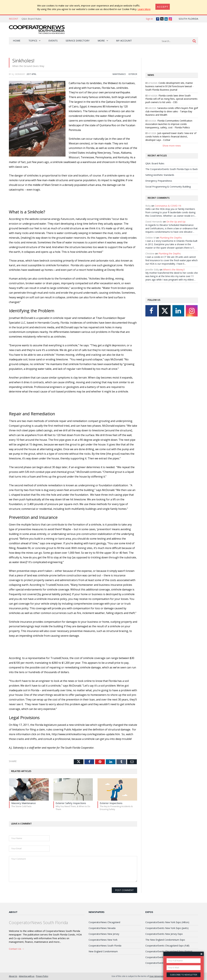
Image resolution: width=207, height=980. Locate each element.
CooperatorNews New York (103, 940)
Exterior (133, 74)
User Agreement (157, 976)
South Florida (188, 19)
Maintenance (119, 74)
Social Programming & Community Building (168, 187)
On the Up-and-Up (176, 222)
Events (53, 41)
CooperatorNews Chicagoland (104, 922)
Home (17, 41)
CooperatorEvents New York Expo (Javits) (167, 928)
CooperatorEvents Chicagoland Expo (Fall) (167, 946)
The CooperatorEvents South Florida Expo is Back (172, 169)
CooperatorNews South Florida (105, 946)
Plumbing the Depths (171, 238)
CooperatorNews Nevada (102, 928)
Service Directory (78, 41)
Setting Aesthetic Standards (160, 175)
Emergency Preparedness (159, 181)
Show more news (172, 146)
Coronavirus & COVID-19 (168, 206)
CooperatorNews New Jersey (104, 934)
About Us (13, 976)
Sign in (149, 19)
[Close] (163, 7)
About (13, 912)
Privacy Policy (42, 976)
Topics (33, 41)
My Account (124, 41)
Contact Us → (17, 949)
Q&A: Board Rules (31, 19)
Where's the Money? (174, 270)
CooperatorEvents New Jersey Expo (164, 934)
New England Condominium (103, 951)
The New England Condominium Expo (165, 940)
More (101, 41)
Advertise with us (27, 976)
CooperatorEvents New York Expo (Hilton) (167, 922)
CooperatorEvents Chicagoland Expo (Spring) (169, 951)
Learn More (144, 9)
